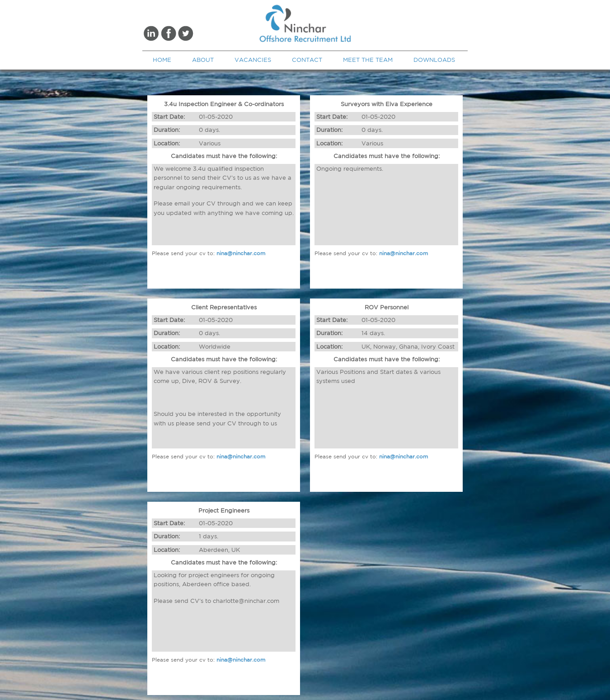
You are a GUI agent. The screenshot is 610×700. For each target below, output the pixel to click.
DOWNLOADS (434, 60)
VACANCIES (253, 60)
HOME (162, 60)
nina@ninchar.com (241, 253)
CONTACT (307, 60)
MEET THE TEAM (368, 60)
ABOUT (203, 60)
